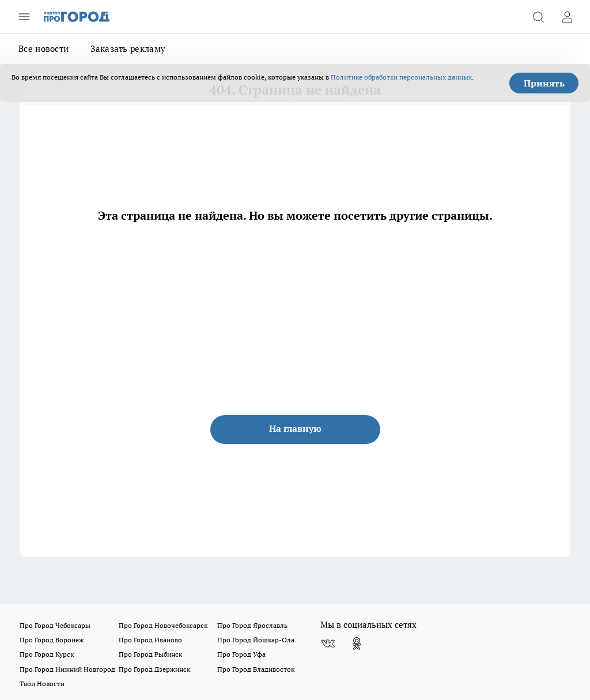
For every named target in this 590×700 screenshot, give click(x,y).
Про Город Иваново (150, 640)
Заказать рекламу (128, 49)
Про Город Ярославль (252, 625)
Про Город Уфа (241, 654)
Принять (544, 83)
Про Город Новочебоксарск (163, 625)
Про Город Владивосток (256, 669)
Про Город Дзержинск (154, 669)
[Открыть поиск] (538, 17)
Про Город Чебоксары (55, 625)
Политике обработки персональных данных (401, 77)
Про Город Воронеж (52, 640)
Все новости (44, 49)
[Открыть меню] (24, 17)
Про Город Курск (47, 654)
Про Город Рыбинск (150, 654)
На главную (295, 428)
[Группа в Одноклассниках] (357, 643)
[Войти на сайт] (567, 17)
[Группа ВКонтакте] (328, 643)
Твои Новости (42, 684)
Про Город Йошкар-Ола (256, 640)
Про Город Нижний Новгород (67, 669)
